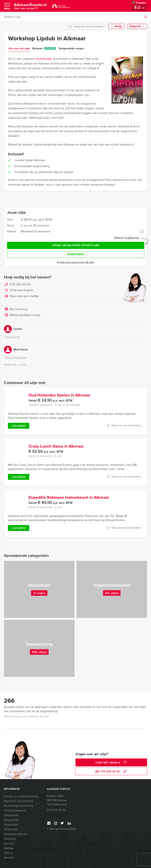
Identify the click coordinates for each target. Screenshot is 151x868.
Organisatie (11, 825)
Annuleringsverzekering (19, 806)
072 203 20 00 (20, 284)
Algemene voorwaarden (18, 801)
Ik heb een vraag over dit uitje (75, 262)
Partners (9, 858)
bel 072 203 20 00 (111, 772)
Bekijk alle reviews (18, 365)
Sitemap (9, 848)
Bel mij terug (16, 309)
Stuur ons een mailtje (21, 296)
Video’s (8, 853)
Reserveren (76, 254)
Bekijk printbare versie (22, 315)
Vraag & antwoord (15, 810)
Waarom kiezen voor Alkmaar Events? (27, 716)
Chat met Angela (18, 290)
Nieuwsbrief (11, 820)
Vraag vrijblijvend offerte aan (76, 245)
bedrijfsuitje (44, 59)
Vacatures (10, 839)
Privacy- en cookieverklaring (21, 796)
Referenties (11, 829)
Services (9, 844)
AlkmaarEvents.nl (31, 7)
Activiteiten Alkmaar (16, 834)
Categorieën (11, 815)
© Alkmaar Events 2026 (61, 829)
